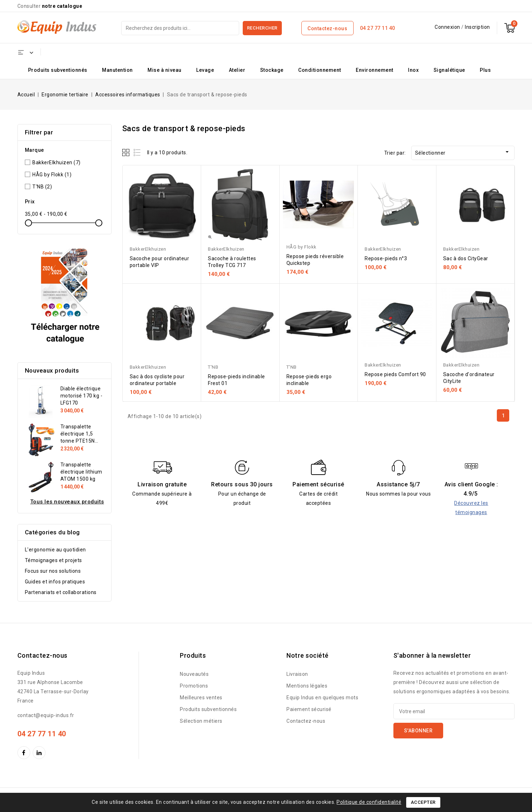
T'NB (42, 187)
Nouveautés (194, 674)
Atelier (237, 70)
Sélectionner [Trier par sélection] (463, 152)
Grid (127, 152)
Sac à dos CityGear (466, 258)
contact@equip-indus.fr (46, 715)
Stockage (272, 70)
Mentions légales (307, 686)
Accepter (423, 802)
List (137, 152)
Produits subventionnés (58, 70)
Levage (205, 70)
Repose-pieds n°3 (386, 258)
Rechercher (262, 28)
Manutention (117, 70)
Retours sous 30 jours (242, 484)
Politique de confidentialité (369, 802)
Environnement (375, 70)
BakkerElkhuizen (57, 162)
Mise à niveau (165, 70)
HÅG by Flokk (52, 175)
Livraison (297, 674)
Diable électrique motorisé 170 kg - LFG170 (82, 396)
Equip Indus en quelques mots (322, 698)
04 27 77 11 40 (378, 28)
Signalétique (449, 70)
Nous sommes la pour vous (398, 494)
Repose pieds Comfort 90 (395, 374)
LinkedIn (40, 753)
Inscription (477, 27)
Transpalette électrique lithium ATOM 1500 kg (81, 472)
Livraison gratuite (162, 484)
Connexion (448, 27)
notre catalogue (62, 6)
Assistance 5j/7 (398, 484)
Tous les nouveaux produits (67, 502)
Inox (413, 70)
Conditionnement (320, 70)
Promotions (194, 686)
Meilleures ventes (201, 698)
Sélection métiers (201, 721)
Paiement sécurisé (318, 484)
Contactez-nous (327, 28)
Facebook (25, 753)
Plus (485, 70)
